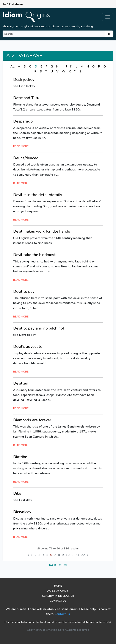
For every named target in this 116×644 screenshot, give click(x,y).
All (12, 66)
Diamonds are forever (32, 420)
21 (77, 555)
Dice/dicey (22, 512)
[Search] (54, 34)
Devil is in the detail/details (38, 195)
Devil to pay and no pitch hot (39, 328)
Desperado (23, 121)
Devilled (21, 383)
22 (83, 555)
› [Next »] (88, 555)
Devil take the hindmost (34, 255)
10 (68, 555)
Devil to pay (24, 291)
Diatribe (20, 457)
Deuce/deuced (26, 158)
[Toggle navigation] (108, 17)
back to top (58, 565)
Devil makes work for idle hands (42, 231)
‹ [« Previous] (28, 555)
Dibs (17, 493)
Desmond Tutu (26, 98)
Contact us (62, 614)
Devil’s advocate (28, 347)
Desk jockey (24, 80)
